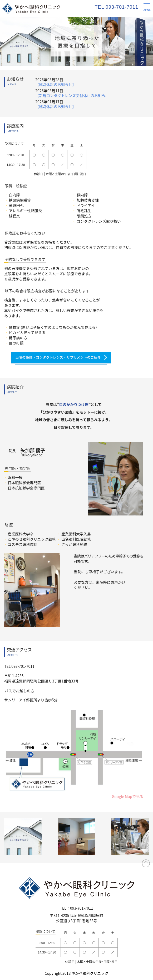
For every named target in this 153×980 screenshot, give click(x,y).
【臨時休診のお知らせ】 (56, 85)
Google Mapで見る (128, 796)
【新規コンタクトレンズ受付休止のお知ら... (72, 96)
